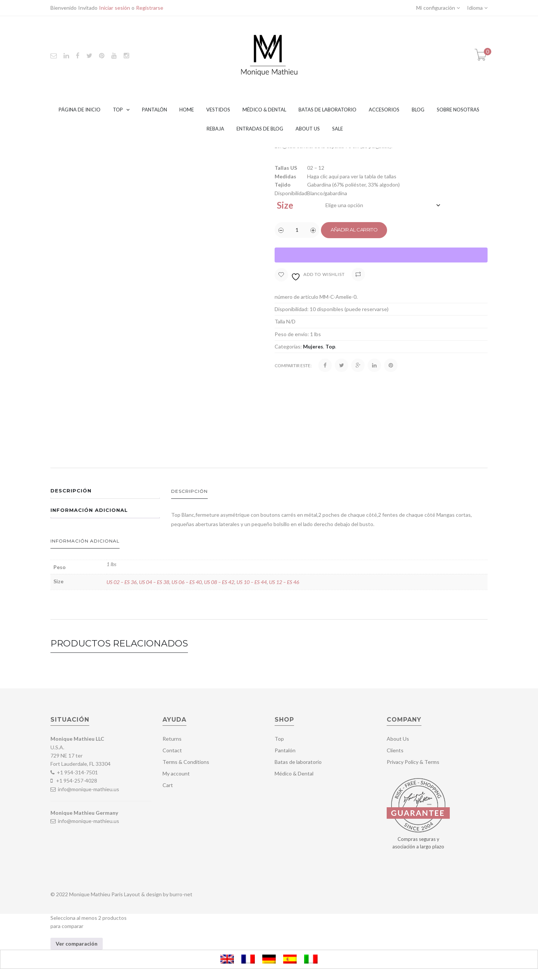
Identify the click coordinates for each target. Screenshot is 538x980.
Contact (172, 750)
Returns (172, 739)
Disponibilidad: (292, 309)
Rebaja (215, 129)
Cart (168, 785)
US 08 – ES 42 (219, 582)
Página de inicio (80, 110)
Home (187, 110)
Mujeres (313, 346)
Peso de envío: (292, 334)
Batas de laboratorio (327, 110)
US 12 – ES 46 (284, 582)
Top (118, 110)
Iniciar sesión (115, 8)
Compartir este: (293, 365)
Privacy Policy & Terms (413, 762)
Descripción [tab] (71, 491)
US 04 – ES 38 (154, 582)
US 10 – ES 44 (252, 582)
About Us (308, 129)
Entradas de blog (260, 129)
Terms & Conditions (186, 762)
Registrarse (150, 8)
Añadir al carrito (354, 230)
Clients (395, 750)
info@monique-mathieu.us (88, 789)
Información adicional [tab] (89, 510)
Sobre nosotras (458, 110)
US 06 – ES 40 (187, 582)
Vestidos (218, 110)
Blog (418, 110)
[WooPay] (381, 255)
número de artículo (296, 297)
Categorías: (288, 346)
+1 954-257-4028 (77, 781)
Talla (280, 321)
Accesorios (384, 110)
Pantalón (154, 110)
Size (285, 205)
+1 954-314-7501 (77, 772)
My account (176, 773)
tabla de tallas (380, 176)
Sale (338, 129)
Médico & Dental (264, 110)
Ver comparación (77, 944)
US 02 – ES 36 (122, 582)
